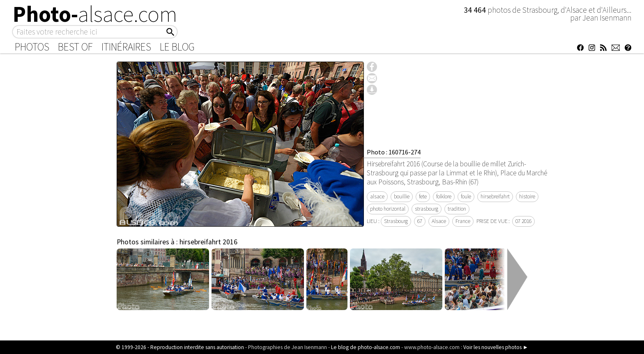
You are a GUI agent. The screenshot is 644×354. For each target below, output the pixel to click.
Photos (32, 47)
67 (420, 221)
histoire (527, 197)
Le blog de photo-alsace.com (366, 347)
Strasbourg (396, 221)
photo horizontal (388, 209)
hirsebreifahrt (495, 197)
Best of (75, 47)
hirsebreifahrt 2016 (208, 242)
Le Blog (177, 47)
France (463, 221)
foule (466, 197)
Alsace (439, 221)
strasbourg (427, 209)
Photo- (95, 14)
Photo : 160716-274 (394, 152)
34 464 (476, 10)
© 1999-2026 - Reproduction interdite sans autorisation (180, 347)
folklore (444, 197)
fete (423, 197)
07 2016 (523, 221)
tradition (457, 209)
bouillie (402, 197)
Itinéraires (126, 47)
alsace (377, 197)
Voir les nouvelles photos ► (496, 347)
